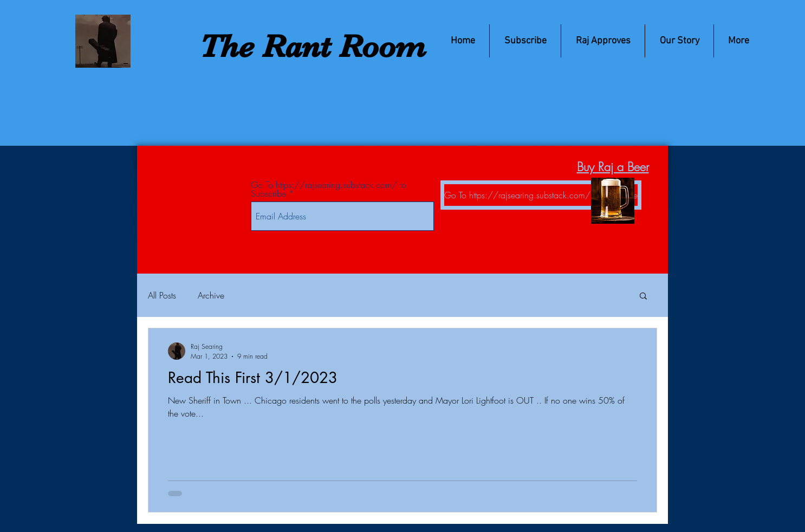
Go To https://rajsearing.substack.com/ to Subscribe (329, 189)
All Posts (162, 295)
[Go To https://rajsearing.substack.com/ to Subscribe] (541, 195)
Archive (211, 295)
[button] (643, 297)
